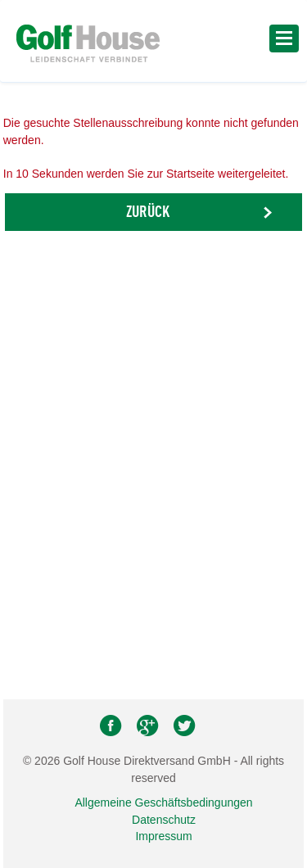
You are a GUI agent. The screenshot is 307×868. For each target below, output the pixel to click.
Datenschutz (164, 820)
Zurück (148, 213)
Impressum (163, 836)
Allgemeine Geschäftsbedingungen (163, 802)
